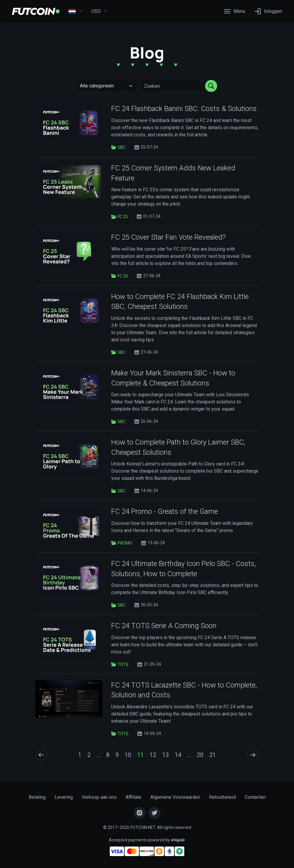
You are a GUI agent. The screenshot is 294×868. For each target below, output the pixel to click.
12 (153, 755)
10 (128, 755)
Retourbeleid (222, 797)
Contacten (255, 797)
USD (100, 11)
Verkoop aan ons (99, 797)
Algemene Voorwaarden (175, 797)
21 (213, 755)
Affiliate (133, 797)
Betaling (37, 797)
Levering (64, 797)
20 (200, 755)
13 (165, 755)
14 (178, 755)
